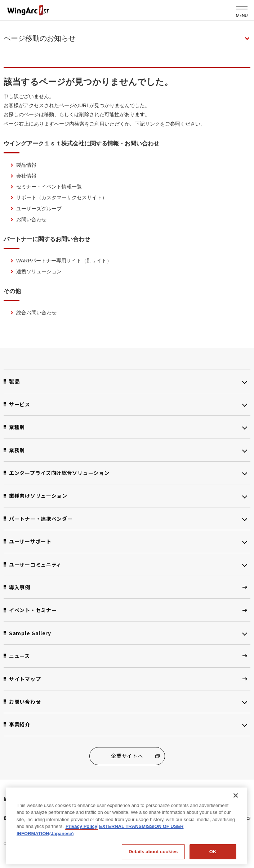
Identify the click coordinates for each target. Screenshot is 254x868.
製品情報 (26, 165)
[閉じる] (236, 793)
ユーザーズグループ (39, 209)
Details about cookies (153, 849)
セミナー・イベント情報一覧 (49, 187)
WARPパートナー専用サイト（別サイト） (64, 261)
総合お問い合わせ (36, 313)
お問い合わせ (31, 219)
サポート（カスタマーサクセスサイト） (62, 197)
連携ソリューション (39, 271)
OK (213, 849)
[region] (126, 824)
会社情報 (26, 176)
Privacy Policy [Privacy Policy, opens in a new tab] (81, 824)
